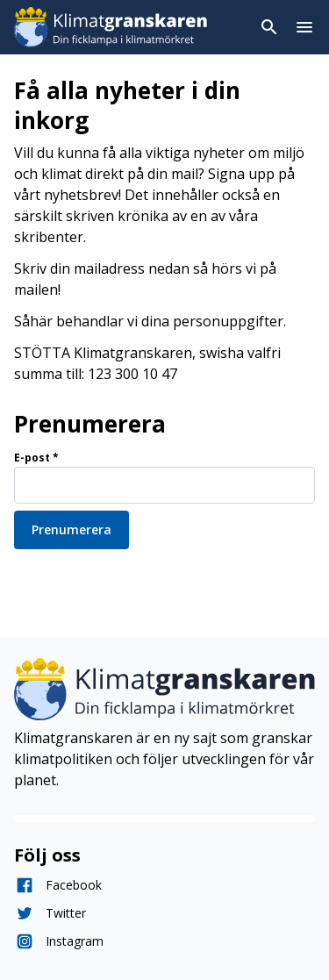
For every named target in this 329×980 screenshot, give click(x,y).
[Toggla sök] (269, 27)
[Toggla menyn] (304, 27)
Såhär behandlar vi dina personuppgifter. (150, 321)
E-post (36, 458)
